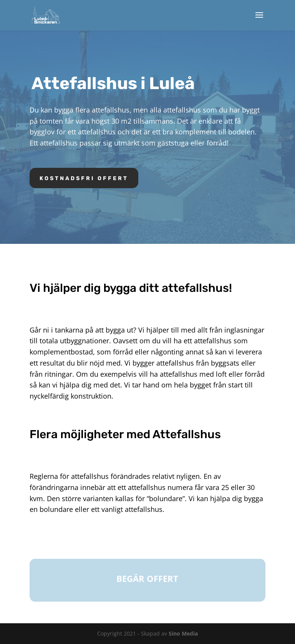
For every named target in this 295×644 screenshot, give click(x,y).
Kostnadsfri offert (84, 178)
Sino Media (183, 633)
